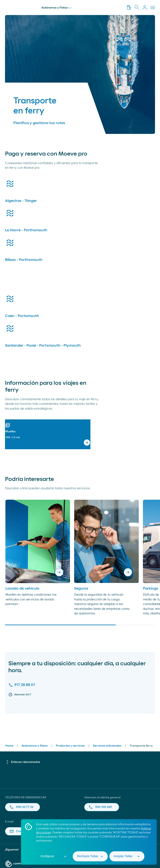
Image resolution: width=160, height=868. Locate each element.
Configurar (47, 856)
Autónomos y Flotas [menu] (56, 8)
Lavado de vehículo (22, 589)
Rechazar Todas (88, 856)
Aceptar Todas (123, 856)
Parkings (151, 589)
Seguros (81, 589)
